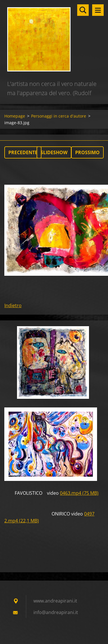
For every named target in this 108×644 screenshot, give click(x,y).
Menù (98, 10)
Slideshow (54, 152)
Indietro (13, 305)
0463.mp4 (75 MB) (79, 493)
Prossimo (87, 152)
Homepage (15, 116)
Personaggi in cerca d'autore (59, 116)
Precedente (23, 152)
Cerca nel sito (83, 10)
